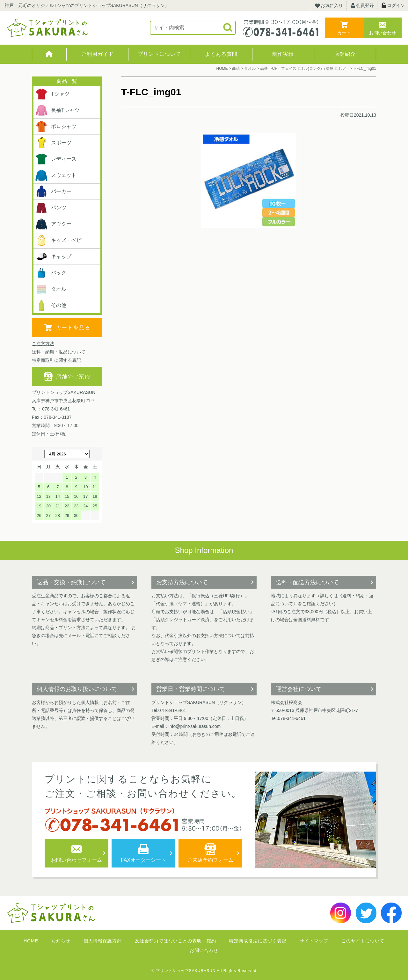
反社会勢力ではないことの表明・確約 (175, 941)
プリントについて (159, 54)
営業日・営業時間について (191, 689)
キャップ (53, 257)
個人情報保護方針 (103, 941)
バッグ (51, 273)
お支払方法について (182, 582)
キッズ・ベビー (61, 240)
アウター (53, 224)
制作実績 (283, 54)
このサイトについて (363, 941)
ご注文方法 (43, 344)
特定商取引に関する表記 (56, 360)
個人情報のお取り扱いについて (77, 689)
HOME (49, 54)
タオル (51, 289)
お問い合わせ (382, 33)
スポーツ (53, 143)
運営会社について (299, 689)
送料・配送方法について (307, 582)
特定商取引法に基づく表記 (258, 941)
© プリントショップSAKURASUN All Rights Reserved (204, 971)
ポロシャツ (56, 127)
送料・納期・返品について (59, 352)
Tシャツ (52, 94)
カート (344, 33)
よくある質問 (221, 54)
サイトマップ (314, 941)
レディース (56, 159)
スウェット (56, 175)
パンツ (51, 208)
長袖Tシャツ (57, 110)
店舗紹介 (345, 54)
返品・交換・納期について (71, 582)
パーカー (53, 192)
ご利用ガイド (98, 54)
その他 (51, 305)
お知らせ (61, 941)
